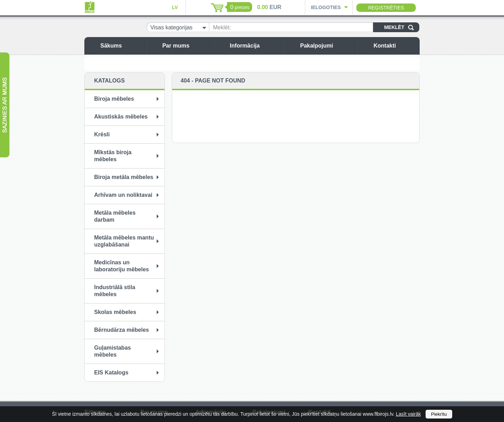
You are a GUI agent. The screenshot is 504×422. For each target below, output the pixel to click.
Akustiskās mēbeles (121, 117)
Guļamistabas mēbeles (113, 351)
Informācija (255, 46)
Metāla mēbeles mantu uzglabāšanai (124, 241)
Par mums (186, 46)
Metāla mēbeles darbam (115, 216)
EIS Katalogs (111, 373)
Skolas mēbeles (115, 312)
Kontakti (395, 46)
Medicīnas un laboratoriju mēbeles (122, 266)
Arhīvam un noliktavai (123, 195)
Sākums (121, 46)
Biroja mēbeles (114, 99)
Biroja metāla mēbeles (124, 177)
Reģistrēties (386, 8)
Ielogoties (326, 7)
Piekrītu (439, 414)
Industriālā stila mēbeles (115, 291)
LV (175, 7)
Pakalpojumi (327, 46)
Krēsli (102, 134)
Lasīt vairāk (408, 414)
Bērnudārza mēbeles (122, 330)
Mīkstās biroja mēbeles (113, 156)
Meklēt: (222, 27)
